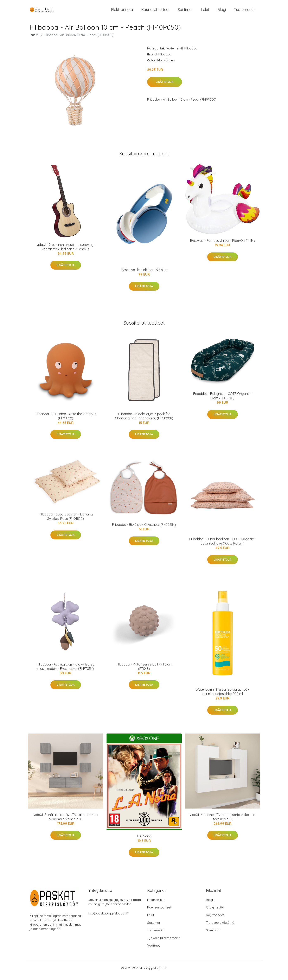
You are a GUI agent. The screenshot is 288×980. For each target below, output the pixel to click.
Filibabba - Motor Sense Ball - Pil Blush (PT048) (144, 671)
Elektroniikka (122, 12)
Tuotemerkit (244, 12)
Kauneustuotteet (155, 12)
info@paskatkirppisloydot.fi (108, 918)
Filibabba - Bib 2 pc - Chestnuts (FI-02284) (144, 529)
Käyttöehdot (215, 920)
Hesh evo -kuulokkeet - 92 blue (144, 275)
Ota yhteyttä (215, 912)
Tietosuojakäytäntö (220, 927)
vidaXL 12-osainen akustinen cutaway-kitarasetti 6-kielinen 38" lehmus (66, 251)
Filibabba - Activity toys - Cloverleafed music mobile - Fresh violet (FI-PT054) (66, 671)
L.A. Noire (144, 841)
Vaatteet (153, 950)
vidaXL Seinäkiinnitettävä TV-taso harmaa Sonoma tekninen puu (66, 821)
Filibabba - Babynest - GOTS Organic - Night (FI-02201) (222, 400)
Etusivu (34, 39)
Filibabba (191, 53)
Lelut (205, 12)
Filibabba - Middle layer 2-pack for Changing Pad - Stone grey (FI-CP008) (144, 421)
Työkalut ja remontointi (164, 943)
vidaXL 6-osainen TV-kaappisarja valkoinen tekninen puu (222, 821)
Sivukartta (213, 935)
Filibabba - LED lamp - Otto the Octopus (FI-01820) (66, 421)
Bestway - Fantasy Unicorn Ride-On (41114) (223, 245)
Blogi (222, 12)
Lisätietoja (165, 87)
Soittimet (185, 12)
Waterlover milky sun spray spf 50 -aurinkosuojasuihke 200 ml (222, 696)
